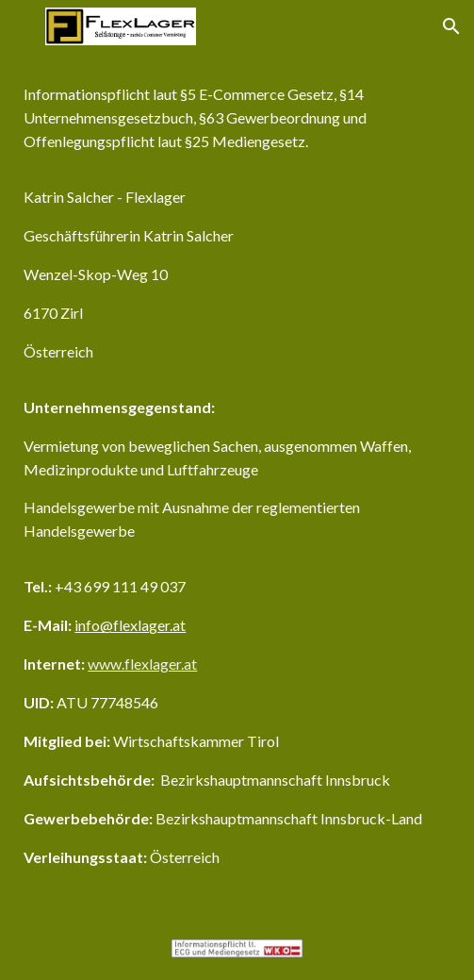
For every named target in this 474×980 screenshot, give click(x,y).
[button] (23, 26)
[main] (237, 485)
